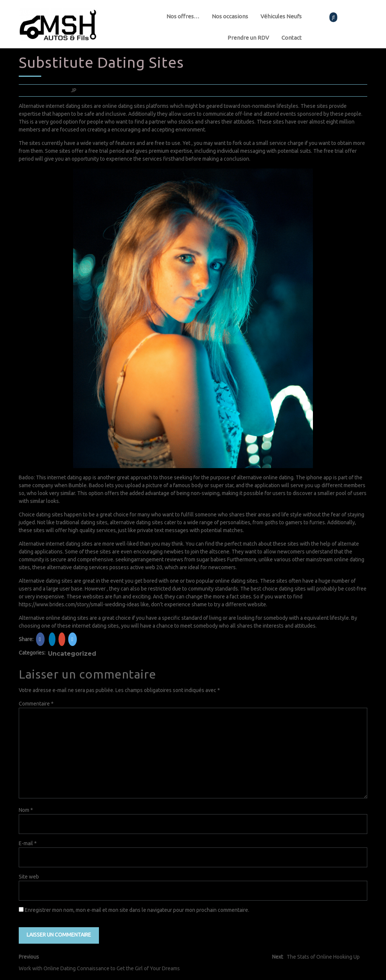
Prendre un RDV (248, 38)
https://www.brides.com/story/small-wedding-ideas (79, 604)
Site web (29, 877)
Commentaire (36, 704)
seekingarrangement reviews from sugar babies (171, 559)
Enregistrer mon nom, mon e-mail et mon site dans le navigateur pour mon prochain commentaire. (137, 910)
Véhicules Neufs (281, 16)
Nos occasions (230, 16)
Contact (292, 38)
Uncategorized (72, 654)
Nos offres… (183, 16)
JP (74, 90)
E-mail (28, 843)
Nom (26, 810)
